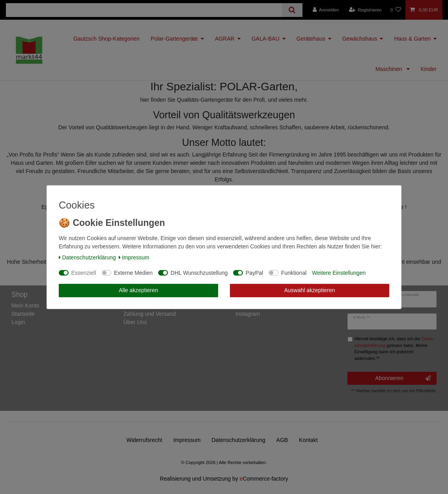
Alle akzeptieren (138, 290)
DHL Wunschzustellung (199, 273)
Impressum (134, 257)
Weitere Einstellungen (339, 273)
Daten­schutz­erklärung (87, 257)
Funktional (294, 273)
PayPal (254, 273)
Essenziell (84, 273)
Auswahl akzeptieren (309, 290)
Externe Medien (133, 273)
